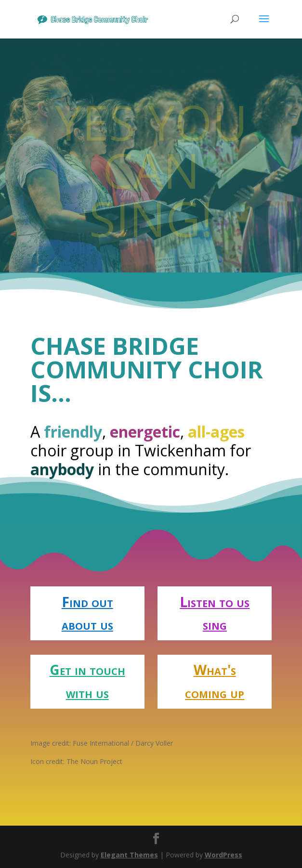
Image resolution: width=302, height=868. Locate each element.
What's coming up (215, 681)
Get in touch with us (87, 681)
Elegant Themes (129, 855)
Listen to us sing (215, 613)
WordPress (223, 855)
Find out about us (87, 613)
